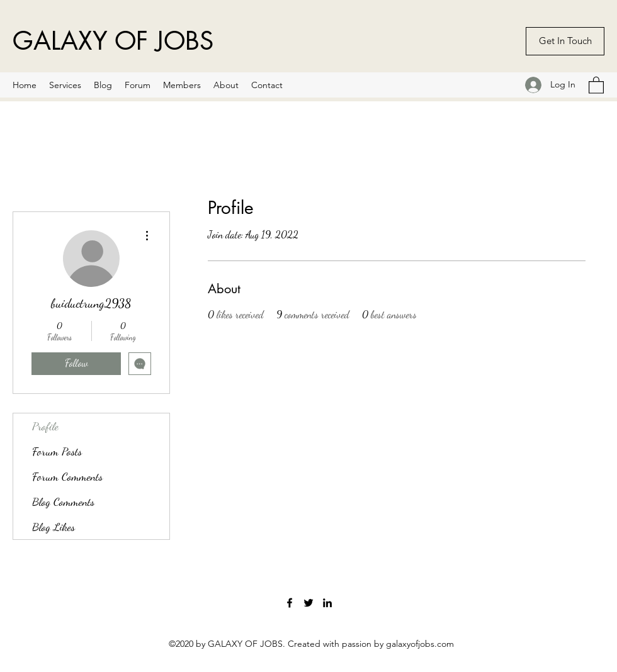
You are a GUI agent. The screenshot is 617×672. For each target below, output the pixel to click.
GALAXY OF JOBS (113, 41)
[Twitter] (308, 603)
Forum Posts (57, 451)
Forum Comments (67, 476)
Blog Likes (54, 527)
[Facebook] (290, 603)
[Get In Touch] (565, 41)
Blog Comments (63, 501)
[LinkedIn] (327, 603)
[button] (596, 85)
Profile (45, 426)
